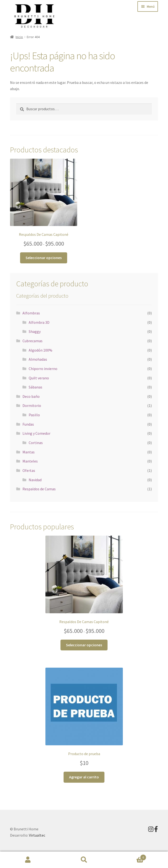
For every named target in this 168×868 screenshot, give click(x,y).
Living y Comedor (36, 433)
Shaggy (35, 331)
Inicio (19, 37)
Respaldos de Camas (39, 489)
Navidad (35, 480)
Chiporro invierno (43, 369)
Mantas (29, 452)
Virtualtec (37, 835)
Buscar (84, 860)
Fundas (28, 424)
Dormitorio (32, 405)
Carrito (129, 856)
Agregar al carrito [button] (84, 777)
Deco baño (31, 396)
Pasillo (34, 415)
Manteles (30, 461)
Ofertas (29, 470)
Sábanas (35, 387)
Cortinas (36, 443)
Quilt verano (39, 378)
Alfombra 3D (39, 322)
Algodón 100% (41, 350)
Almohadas (38, 359)
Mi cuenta (28, 860)
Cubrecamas (33, 341)
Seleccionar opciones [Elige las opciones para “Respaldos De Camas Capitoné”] (44, 258)
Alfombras (31, 313)
